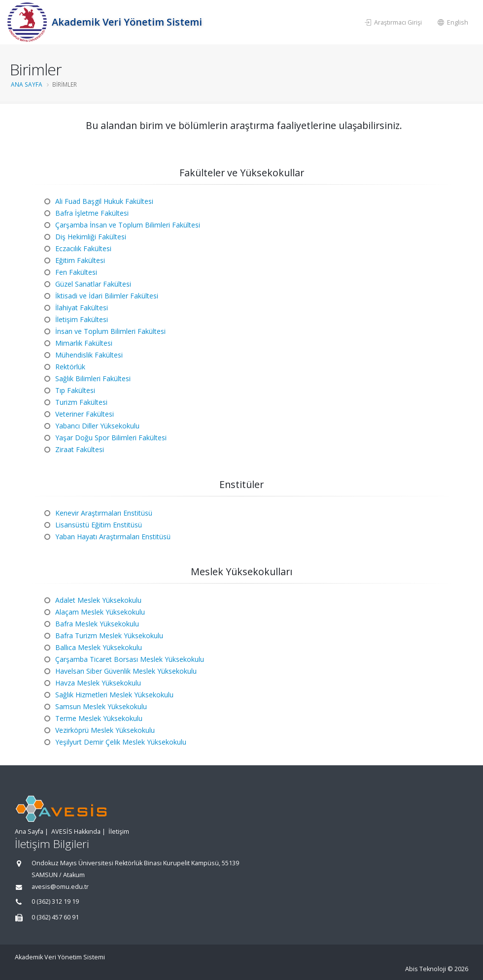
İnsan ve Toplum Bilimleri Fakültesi (110, 331)
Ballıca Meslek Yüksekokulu (99, 647)
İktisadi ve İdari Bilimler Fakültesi (107, 296)
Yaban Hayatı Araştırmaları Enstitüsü (113, 537)
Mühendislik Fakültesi (89, 355)
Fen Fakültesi (76, 272)
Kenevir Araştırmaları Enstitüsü (104, 513)
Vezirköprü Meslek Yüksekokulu (105, 730)
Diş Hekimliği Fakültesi (91, 237)
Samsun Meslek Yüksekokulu (101, 706)
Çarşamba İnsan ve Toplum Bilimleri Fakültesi (128, 225)
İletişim (119, 832)
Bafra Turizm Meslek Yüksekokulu (109, 636)
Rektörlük (70, 367)
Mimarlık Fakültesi (84, 343)
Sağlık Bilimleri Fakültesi (93, 378)
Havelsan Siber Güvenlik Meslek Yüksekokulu (126, 671)
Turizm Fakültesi (81, 402)
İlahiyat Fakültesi (82, 308)
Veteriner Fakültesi (85, 414)
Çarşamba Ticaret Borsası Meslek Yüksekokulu (130, 659)
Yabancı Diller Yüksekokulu (97, 426)
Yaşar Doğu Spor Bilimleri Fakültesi (111, 438)
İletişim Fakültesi (82, 319)
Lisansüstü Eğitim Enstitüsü (99, 525)
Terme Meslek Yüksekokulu (99, 718)
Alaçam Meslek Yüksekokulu (100, 612)
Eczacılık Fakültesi (83, 248)
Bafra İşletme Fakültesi (92, 213)
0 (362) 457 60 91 (55, 917)
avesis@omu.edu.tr (60, 887)
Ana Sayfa (29, 832)
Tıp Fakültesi (75, 390)
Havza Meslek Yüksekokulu (98, 683)
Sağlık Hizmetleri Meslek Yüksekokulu (114, 695)
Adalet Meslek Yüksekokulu (98, 600)
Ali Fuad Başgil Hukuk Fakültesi (104, 201)
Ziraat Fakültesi (80, 449)
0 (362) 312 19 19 (55, 901)
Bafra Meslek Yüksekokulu (97, 624)
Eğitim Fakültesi (80, 260)
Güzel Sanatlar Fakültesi (93, 284)
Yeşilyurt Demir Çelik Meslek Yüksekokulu (121, 742)
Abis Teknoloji (426, 969)
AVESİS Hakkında (76, 832)
